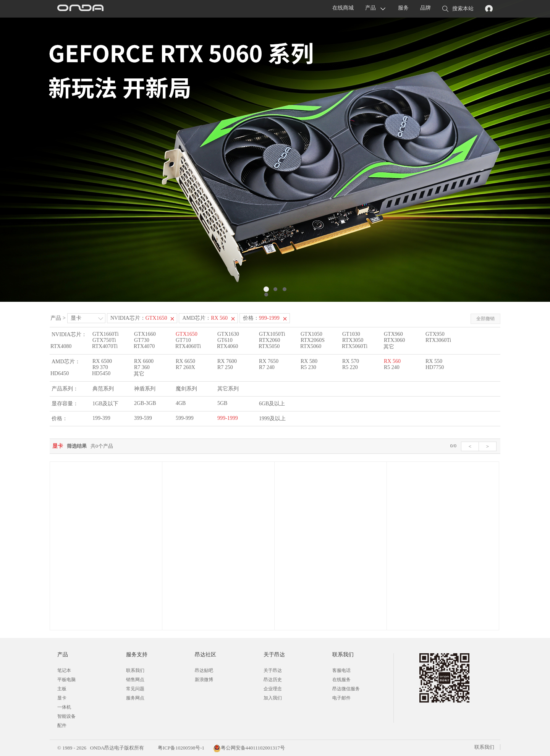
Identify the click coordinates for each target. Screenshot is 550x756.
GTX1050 (311, 334)
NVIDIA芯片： (139, 318)
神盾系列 (145, 389)
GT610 (225, 340)
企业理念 (273, 689)
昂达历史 (273, 680)
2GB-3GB (145, 403)
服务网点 (135, 698)
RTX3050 (353, 340)
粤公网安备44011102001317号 (249, 748)
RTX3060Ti (438, 340)
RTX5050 (269, 346)
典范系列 (103, 389)
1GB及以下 (105, 404)
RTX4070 (144, 346)
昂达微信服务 (346, 689)
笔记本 (64, 670)
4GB (181, 403)
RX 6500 (102, 361)
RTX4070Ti (105, 346)
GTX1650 (187, 334)
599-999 (185, 418)
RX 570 (351, 361)
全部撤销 (485, 319)
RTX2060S (313, 340)
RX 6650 (185, 361)
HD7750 (435, 367)
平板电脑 (66, 680)
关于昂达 (273, 670)
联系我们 (135, 670)
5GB (222, 403)
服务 (403, 8)
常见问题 (135, 689)
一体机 (64, 707)
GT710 (183, 340)
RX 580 (309, 361)
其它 (389, 347)
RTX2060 (269, 340)
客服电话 (341, 670)
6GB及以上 (272, 404)
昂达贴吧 (204, 670)
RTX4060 (227, 346)
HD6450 (60, 373)
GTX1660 (145, 334)
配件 (62, 725)
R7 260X (185, 367)
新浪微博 (204, 680)
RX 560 (392, 361)
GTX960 (393, 334)
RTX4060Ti (188, 346)
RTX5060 (311, 346)
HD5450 (101, 373)
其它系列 (228, 389)
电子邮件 (341, 698)
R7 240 (267, 367)
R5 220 (350, 367)
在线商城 (343, 8)
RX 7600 (227, 361)
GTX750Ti (104, 340)
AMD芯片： (205, 318)
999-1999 (228, 418)
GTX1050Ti (272, 334)
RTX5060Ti (355, 346)
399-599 (143, 418)
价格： (261, 318)
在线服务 (341, 680)
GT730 (142, 340)
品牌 (425, 8)
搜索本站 (458, 9)
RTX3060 (394, 340)
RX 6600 (144, 361)
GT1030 (351, 334)
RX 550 (434, 361)
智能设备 (66, 716)
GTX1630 (228, 334)
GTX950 (435, 334)
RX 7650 (269, 361)
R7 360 (142, 367)
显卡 (76, 318)
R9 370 (100, 367)
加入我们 (273, 698)
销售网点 (135, 680)
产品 (370, 8)
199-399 (101, 418)
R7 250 (225, 367)
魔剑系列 (186, 389)
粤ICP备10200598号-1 (180, 748)
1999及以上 (272, 418)
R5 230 (308, 367)
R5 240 (392, 367)
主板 (62, 689)
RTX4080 (61, 346)
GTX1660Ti (106, 334)
